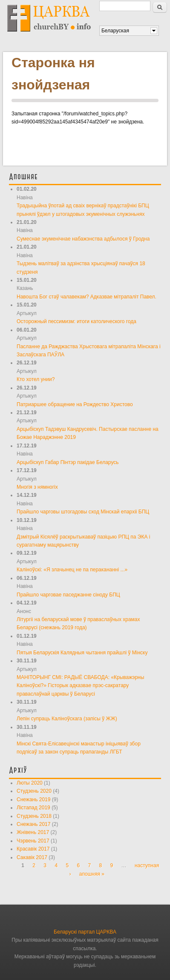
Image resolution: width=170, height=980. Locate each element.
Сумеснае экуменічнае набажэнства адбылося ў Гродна (83, 239)
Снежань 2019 (33, 799)
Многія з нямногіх (37, 487)
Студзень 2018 (34, 816)
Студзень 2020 (34, 791)
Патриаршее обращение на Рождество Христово (75, 404)
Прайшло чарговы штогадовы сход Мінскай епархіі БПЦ (83, 512)
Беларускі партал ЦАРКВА (85, 932)
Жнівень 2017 (33, 832)
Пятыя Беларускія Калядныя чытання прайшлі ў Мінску (82, 653)
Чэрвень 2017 (33, 841)
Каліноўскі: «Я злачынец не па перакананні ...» (72, 570)
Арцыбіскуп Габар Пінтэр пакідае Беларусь (68, 462)
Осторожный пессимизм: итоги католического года (76, 321)
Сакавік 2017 (32, 857)
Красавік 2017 (33, 849)
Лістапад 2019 (33, 808)
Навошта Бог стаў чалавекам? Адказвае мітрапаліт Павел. (86, 297)
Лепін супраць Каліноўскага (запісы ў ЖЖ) (67, 719)
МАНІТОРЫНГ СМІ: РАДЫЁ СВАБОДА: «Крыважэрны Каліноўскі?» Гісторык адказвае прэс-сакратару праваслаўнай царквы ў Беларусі (80, 686)
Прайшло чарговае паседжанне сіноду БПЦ (68, 595)
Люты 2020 (30, 783)
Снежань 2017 (33, 824)
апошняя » (92, 874)
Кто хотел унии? (36, 379)
